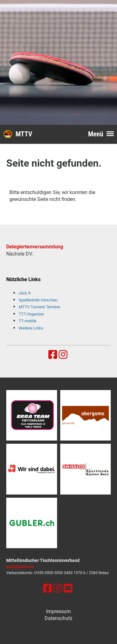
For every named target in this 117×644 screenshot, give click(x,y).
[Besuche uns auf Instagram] (63, 355)
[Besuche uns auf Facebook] (53, 355)
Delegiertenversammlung (35, 247)
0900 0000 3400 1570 (63, 573)
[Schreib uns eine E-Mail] (68, 588)
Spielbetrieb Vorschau (38, 300)
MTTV (24, 134)
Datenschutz (58, 618)
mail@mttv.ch (20, 567)
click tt (25, 293)
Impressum (58, 611)
